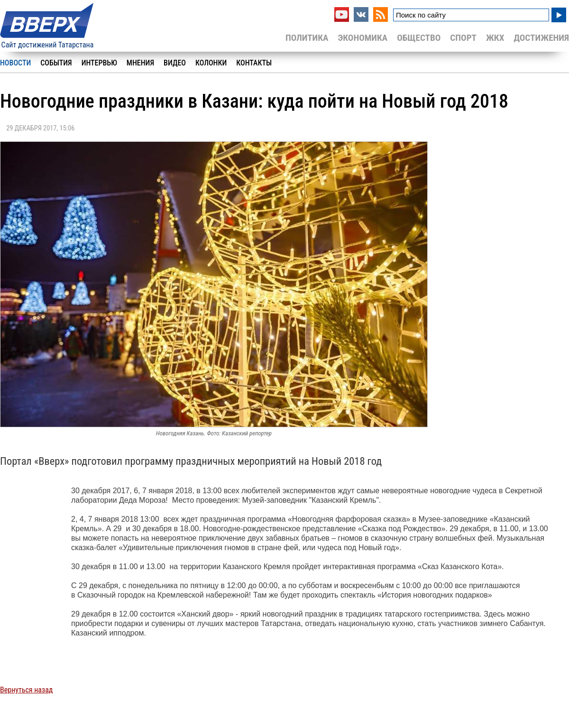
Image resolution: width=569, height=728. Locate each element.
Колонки (211, 63)
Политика (307, 38)
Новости (15, 63)
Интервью (99, 63)
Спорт (463, 38)
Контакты (254, 63)
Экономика (363, 38)
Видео (175, 63)
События (56, 63)
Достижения (541, 38)
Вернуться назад (26, 690)
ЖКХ (495, 38)
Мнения (140, 63)
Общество (419, 38)
